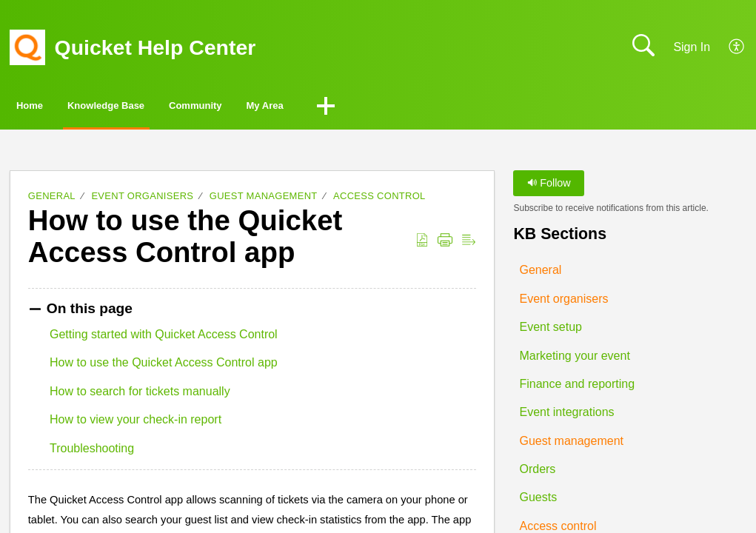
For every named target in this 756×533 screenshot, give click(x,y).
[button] (737, 47)
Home (52, 108)
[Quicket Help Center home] (27, 47)
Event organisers (142, 200)
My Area (407, 108)
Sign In (692, 47)
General (52, 200)
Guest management (264, 200)
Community (299, 108)
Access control (379, 200)
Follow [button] (549, 187)
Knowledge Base (167, 108)
